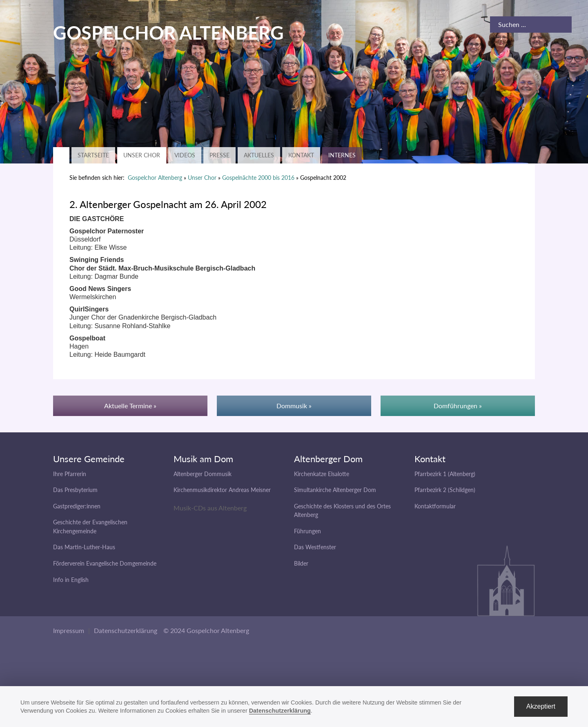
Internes (342, 155)
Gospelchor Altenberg (155, 178)
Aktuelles (259, 155)
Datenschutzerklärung (126, 630)
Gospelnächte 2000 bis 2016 (258, 178)
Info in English (71, 580)
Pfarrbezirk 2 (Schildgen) (445, 490)
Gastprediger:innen (77, 506)
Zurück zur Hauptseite (61, 155)
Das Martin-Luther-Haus (84, 547)
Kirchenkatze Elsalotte (322, 474)
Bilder (301, 563)
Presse (219, 155)
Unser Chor (142, 155)
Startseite (93, 155)
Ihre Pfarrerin (70, 474)
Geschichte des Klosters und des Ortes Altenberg (342, 511)
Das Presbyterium (75, 490)
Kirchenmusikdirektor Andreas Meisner (222, 490)
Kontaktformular (435, 506)
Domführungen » (458, 406)
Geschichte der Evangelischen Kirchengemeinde (90, 527)
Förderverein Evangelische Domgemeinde (105, 563)
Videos (185, 155)
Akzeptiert (541, 706)
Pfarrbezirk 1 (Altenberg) (445, 474)
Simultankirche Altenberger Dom (335, 490)
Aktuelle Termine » (130, 406)
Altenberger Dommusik (203, 474)
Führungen (307, 531)
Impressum (69, 630)
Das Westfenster (315, 547)
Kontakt (301, 155)
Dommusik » (294, 406)
